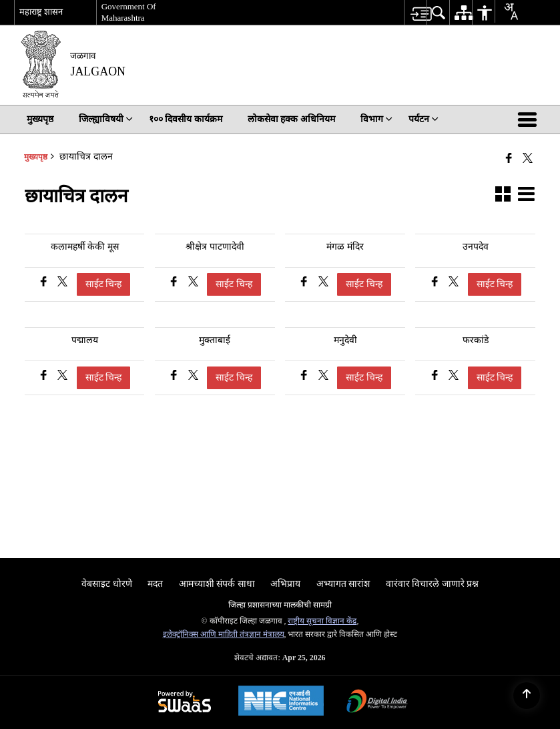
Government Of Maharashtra (129, 12)
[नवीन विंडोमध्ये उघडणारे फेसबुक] (509, 158)
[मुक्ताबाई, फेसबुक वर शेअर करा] (175, 377)
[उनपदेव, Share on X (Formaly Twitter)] (454, 283)
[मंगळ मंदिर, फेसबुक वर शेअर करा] (305, 283)
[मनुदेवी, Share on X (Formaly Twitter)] (323, 377)
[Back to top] (527, 696)
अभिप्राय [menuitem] (285, 584)
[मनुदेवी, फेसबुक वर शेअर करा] (305, 377)
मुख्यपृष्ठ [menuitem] (40, 119)
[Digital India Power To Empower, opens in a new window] (377, 703)
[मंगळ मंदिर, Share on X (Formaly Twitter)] (323, 283)
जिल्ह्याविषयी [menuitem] (106, 119)
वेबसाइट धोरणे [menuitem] (107, 584)
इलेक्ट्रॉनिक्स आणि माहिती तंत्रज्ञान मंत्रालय (224, 634)
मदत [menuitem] (155, 584)
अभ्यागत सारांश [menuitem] (343, 584)
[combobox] (506, 11)
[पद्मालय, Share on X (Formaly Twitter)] (62, 377)
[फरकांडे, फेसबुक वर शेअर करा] (436, 377)
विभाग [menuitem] (376, 119)
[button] (530, 119)
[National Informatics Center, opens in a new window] (281, 702)
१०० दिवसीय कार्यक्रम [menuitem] (186, 119)
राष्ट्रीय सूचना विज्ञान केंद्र (322, 621)
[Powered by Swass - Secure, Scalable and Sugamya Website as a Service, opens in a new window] (185, 703)
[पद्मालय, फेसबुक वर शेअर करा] (45, 377)
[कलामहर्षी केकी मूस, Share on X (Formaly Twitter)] (62, 283)
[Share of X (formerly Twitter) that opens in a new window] (528, 158)
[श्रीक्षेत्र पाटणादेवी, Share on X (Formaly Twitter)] (193, 283)
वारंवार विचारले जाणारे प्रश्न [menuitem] (433, 584)
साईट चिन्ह (104, 284)
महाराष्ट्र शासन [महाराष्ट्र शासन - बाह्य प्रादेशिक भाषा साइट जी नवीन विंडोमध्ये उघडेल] (41, 12)
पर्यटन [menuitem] (424, 119)
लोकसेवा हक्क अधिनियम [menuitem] (291, 119)
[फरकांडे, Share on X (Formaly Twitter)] (454, 377)
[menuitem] (415, 12)
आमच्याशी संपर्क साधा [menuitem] (217, 584)
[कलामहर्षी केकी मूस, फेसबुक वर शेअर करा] (45, 283)
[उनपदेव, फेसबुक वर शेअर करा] (436, 283)
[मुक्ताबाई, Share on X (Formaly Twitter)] (193, 377)
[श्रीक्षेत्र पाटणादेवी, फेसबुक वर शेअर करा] (175, 283)
